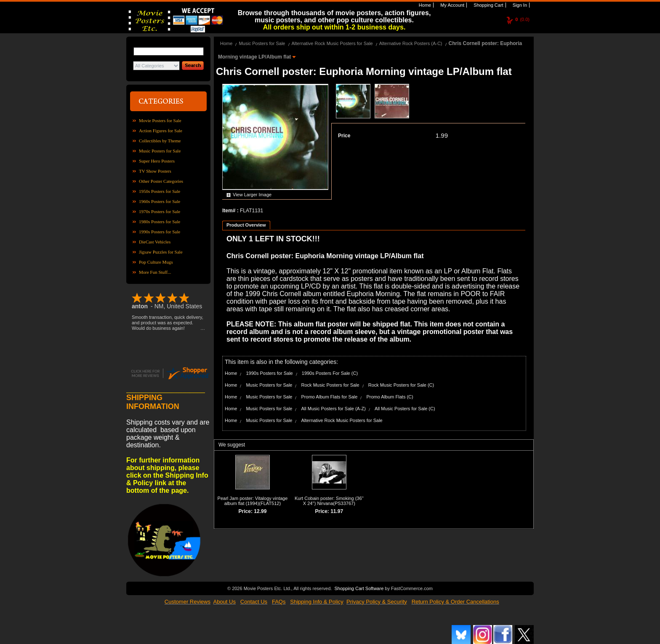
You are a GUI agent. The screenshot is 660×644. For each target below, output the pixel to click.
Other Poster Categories (161, 181)
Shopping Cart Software (359, 588)
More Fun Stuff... (155, 272)
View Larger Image (252, 195)
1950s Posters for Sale (160, 191)
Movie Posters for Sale (160, 120)
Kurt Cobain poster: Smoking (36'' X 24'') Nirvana (329, 501)
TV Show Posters (155, 171)
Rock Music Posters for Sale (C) (401, 385)
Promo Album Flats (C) (390, 397)
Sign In (519, 5)
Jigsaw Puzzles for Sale (161, 252)
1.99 (442, 135)
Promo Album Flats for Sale (330, 397)
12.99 (260, 511)
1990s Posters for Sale (160, 232)
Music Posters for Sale (160, 151)
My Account (452, 5)
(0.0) (522, 19)
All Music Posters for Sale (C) (405, 409)
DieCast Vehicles (155, 242)
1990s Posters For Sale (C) (330, 373)
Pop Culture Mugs (156, 262)
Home (424, 5)
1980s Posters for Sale (160, 222)
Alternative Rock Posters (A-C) (411, 43)
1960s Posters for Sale (160, 201)
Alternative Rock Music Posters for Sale (332, 43)
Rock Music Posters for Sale (330, 385)
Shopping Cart (488, 5)
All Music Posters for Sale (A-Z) (334, 409)
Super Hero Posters (157, 161)
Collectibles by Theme (160, 141)
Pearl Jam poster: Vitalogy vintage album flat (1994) (253, 501)
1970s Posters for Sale (160, 211)
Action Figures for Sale (161, 131)
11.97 (337, 511)
